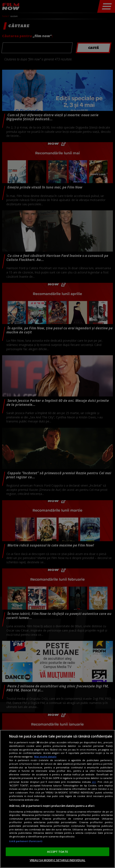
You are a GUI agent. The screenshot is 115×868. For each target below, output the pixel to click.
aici (94, 782)
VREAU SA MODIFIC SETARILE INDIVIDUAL (58, 860)
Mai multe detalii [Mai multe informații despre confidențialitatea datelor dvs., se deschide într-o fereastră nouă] (45, 757)
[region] (57, 799)
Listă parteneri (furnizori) (26, 841)
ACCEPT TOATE (57, 852)
